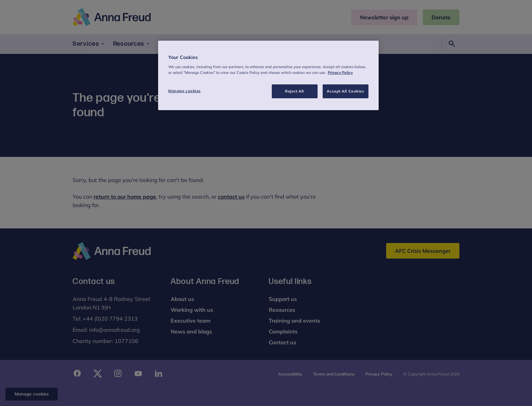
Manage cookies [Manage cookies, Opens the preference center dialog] (185, 91)
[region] (268, 76)
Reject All (294, 91)
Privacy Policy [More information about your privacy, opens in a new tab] (340, 73)
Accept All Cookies (345, 91)
